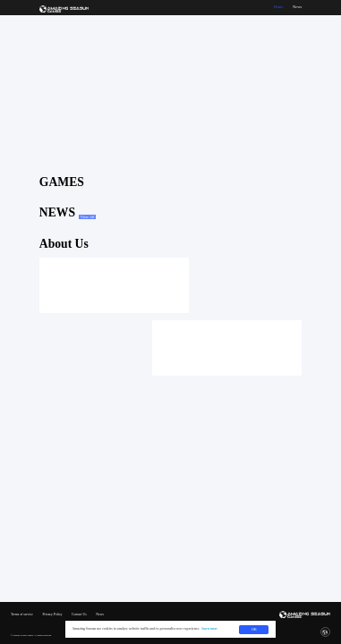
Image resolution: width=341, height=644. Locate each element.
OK (254, 629)
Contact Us (79, 615)
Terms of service (22, 615)
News (100, 615)
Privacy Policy (52, 615)
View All (88, 217)
